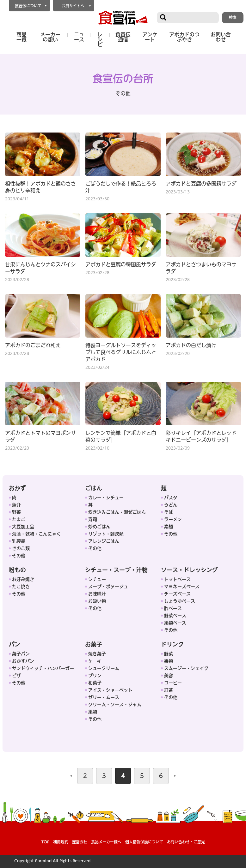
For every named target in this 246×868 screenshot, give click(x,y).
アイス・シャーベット (110, 690)
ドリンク (172, 644)
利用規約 (61, 842)
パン (15, 644)
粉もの (17, 570)
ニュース (79, 37)
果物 (93, 712)
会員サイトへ (73, 6)
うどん (171, 505)
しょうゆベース (180, 601)
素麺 (169, 527)
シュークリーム (104, 668)
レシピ (100, 39)
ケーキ (95, 661)
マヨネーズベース (182, 587)
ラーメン (173, 519)
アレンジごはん (104, 541)
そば (169, 512)
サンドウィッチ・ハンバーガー (43, 668)
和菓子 (95, 683)
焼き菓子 (97, 654)
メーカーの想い (50, 37)
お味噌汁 (97, 594)
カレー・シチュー (106, 498)
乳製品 (19, 541)
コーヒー (173, 683)
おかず (17, 488)
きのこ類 (21, 548)
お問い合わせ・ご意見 (186, 842)
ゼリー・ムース (104, 697)
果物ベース (175, 623)
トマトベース (177, 579)
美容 (169, 676)
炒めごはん (99, 527)
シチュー (97, 579)
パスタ (171, 498)
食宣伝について (28, 6)
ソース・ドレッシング (189, 570)
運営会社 (80, 842)
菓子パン (21, 654)
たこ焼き (21, 587)
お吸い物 (97, 601)
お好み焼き (23, 579)
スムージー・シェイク (186, 668)
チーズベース (177, 594)
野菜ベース (175, 616)
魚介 (16, 505)
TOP (45, 842)
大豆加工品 (23, 527)
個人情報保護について (144, 842)
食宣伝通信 (123, 37)
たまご (19, 519)
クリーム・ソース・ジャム (115, 705)
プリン (95, 676)
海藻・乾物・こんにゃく (36, 534)
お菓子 (94, 644)
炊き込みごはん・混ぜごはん (117, 512)
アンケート (150, 37)
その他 (19, 556)
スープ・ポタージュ (108, 587)
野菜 (16, 512)
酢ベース (173, 608)
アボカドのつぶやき (184, 37)
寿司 (93, 519)
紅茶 (169, 690)
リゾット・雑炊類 (106, 534)
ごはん (94, 488)
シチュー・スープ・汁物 (116, 570)
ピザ (16, 676)
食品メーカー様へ (106, 842)
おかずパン (23, 661)
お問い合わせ (221, 37)
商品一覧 (22, 37)
